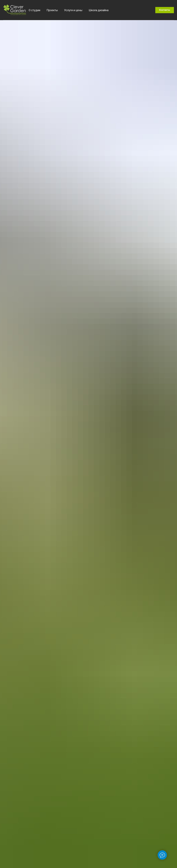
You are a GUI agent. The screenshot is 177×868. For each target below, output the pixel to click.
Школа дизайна (99, 10)
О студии (34, 10)
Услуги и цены (73, 10)
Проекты (52, 10)
